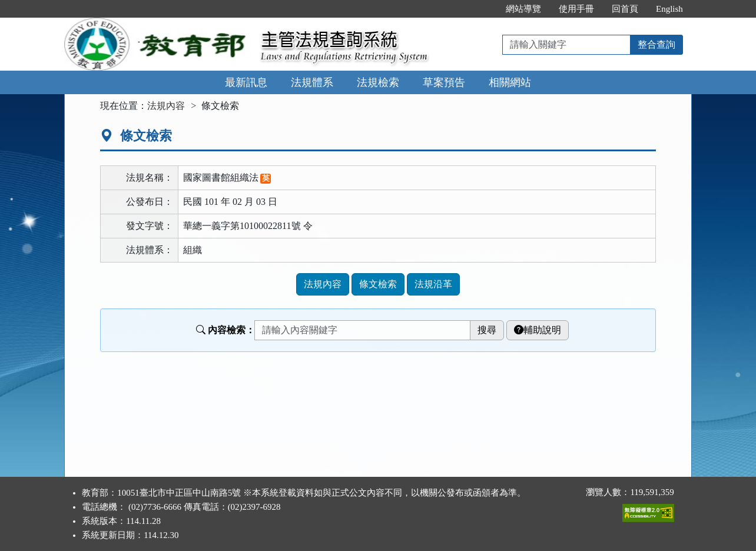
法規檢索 (378, 82)
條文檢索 (378, 284)
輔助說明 (538, 330)
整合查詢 (656, 44)
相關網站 (510, 82)
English (669, 9)
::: (485, 9)
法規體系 (312, 82)
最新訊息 (246, 82)
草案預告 (444, 82)
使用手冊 (576, 9)
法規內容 (166, 106)
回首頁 (625, 9)
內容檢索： (226, 330)
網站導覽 (523, 9)
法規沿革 (433, 284)
